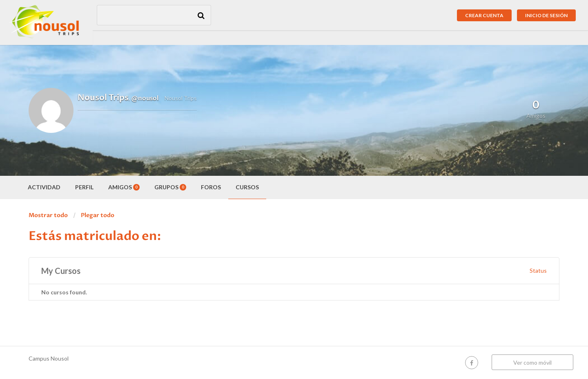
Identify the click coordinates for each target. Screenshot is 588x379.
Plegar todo (98, 215)
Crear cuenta (484, 15)
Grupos (170, 187)
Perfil (84, 187)
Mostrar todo (48, 215)
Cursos (247, 187)
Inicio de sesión (546, 15)
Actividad (44, 187)
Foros (211, 187)
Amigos (124, 187)
